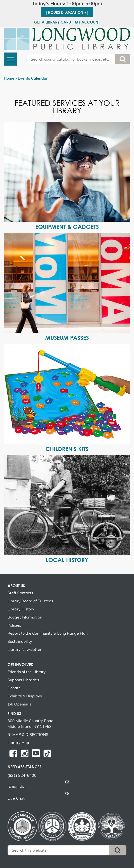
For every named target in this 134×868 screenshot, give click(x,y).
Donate (14, 688)
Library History (21, 609)
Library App (18, 743)
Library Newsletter (25, 649)
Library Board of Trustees (30, 601)
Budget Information (25, 617)
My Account (87, 22)
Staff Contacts (20, 593)
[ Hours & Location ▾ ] (67, 12)
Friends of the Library (27, 672)
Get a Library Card (53, 22)
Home (9, 78)
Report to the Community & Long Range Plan (48, 633)
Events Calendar (33, 78)
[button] (67, 4)
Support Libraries (23, 680)
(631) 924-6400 (22, 775)
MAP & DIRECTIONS (30, 734)
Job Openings (19, 704)
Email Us (16, 786)
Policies (14, 625)
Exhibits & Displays (25, 696)
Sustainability (20, 641)
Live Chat (16, 798)
